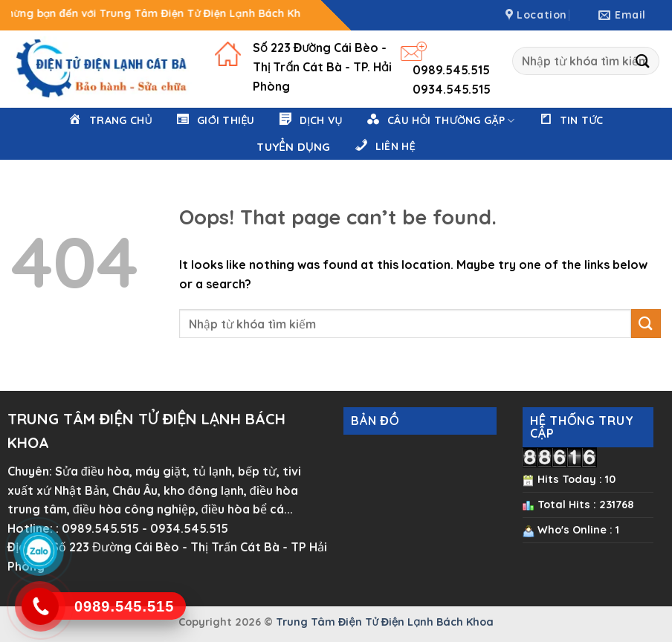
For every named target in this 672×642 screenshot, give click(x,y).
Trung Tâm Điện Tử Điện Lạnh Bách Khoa (385, 622)
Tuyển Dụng (293, 147)
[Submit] (643, 61)
